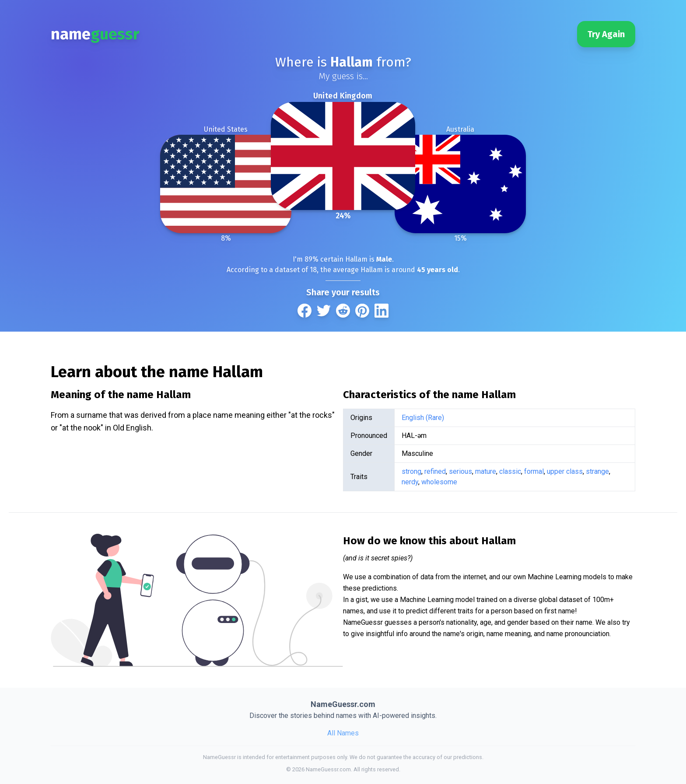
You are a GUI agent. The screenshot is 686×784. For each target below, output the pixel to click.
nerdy (410, 482)
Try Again (606, 34)
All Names (343, 733)
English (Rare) (423, 418)
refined (435, 471)
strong (411, 471)
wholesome (439, 482)
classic (510, 471)
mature (486, 471)
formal (534, 471)
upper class (565, 471)
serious (460, 471)
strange (597, 471)
